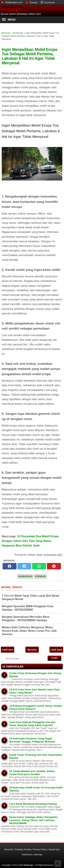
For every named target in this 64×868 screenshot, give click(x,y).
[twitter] (24, 566)
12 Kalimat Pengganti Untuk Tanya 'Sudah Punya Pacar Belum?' (35, 707)
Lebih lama (56, 650)
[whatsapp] (39, 566)
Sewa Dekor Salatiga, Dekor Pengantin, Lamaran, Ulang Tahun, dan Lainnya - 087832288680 (34, 820)
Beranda (32, 650)
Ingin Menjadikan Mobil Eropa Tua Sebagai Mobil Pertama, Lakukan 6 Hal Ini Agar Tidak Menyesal (29, 56)
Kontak (33, 2)
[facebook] (10, 566)
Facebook (50, 2)
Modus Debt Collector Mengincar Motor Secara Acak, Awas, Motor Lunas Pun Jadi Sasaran (29, 631)
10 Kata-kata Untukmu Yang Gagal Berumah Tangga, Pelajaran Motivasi (32, 740)
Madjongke (12, 9)
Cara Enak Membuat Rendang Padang (33, 804)
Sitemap (38, 854)
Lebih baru (8, 650)
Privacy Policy (40, 849)
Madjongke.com (14, 2)
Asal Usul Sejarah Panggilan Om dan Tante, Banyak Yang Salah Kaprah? (32, 724)
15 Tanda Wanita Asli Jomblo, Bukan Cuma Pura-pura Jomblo (32, 773)
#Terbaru (40, 576)
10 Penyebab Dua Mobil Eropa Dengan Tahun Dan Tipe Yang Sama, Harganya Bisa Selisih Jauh (30, 541)
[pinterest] (54, 566)
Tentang (18, 849)
